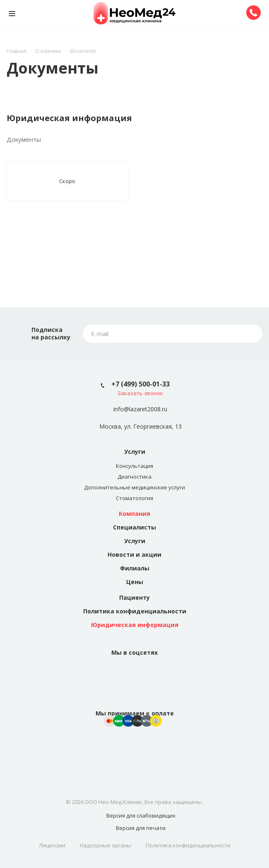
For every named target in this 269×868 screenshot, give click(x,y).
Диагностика (134, 477)
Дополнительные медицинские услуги (134, 487)
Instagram (144, 672)
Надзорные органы (106, 845)
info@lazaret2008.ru (140, 409)
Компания (134, 514)
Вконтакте (125, 672)
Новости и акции (134, 554)
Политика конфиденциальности (135, 611)
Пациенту (134, 597)
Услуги (135, 452)
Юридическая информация (135, 625)
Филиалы (135, 568)
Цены (135, 582)
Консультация (134, 466)
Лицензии (52, 845)
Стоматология (134, 498)
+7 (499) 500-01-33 (141, 384)
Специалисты (134, 527)
